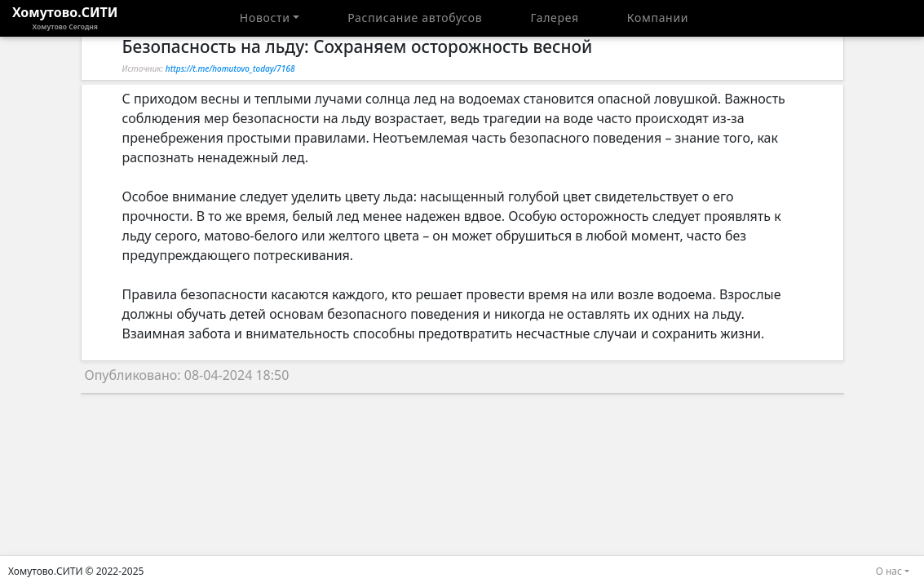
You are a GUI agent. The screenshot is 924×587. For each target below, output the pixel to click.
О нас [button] (889, 571)
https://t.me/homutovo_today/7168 (230, 68)
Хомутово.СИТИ (65, 18)
